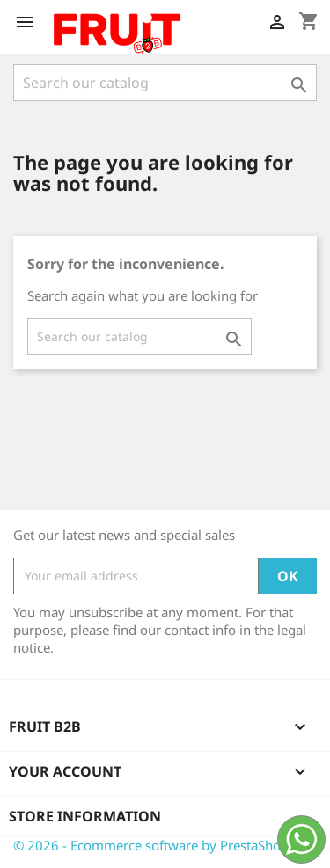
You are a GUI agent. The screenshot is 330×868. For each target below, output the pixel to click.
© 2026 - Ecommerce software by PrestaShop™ (156, 845)
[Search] (165, 83)
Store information (85, 816)
